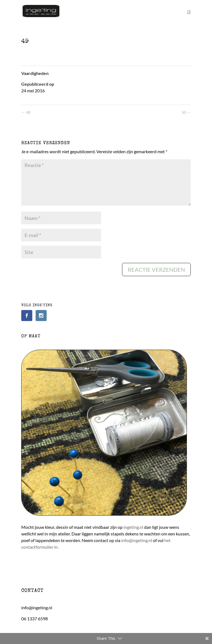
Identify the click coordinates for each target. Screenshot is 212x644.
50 (186, 112)
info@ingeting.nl (137, 540)
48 (26, 112)
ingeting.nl (133, 527)
